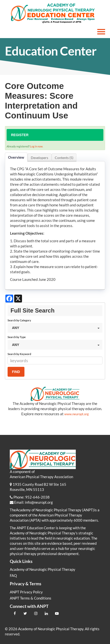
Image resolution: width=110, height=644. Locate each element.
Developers (39, 158)
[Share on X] (18, 299)
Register (20, 135)
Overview (16, 157)
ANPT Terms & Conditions (31, 598)
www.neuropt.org (77, 414)
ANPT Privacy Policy (26, 592)
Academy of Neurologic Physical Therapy (43, 569)
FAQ (13, 575)
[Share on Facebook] (9, 299)
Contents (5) (64, 158)
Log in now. (37, 146)
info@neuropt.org (39, 502)
